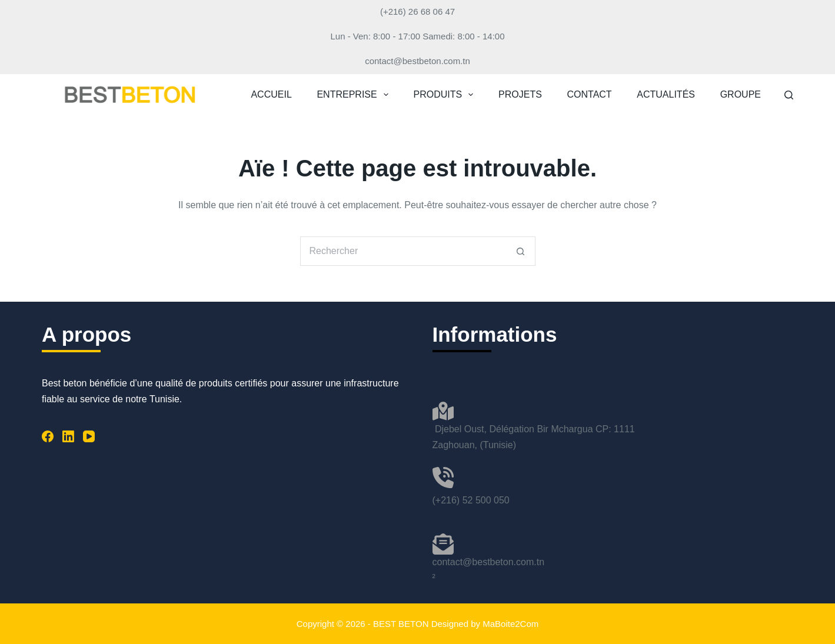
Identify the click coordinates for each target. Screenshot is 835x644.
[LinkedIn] (68, 436)
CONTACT (590, 94)
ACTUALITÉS (666, 94)
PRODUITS (446, 95)
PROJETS (520, 94)
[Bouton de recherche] (521, 251)
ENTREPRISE (355, 95)
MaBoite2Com (510, 624)
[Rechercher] (789, 95)
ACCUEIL (271, 94)
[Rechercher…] (403, 251)
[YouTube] (89, 436)
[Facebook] (48, 436)
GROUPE (741, 94)
